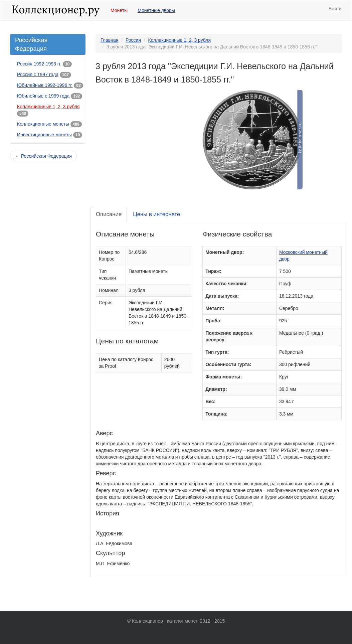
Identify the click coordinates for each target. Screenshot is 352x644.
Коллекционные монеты (44, 124)
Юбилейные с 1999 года (43, 96)
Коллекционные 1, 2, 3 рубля (48, 107)
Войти (335, 9)
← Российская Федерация (43, 156)
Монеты (119, 10)
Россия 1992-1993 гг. (39, 64)
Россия (133, 40)
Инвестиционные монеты (44, 135)
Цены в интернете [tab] (156, 214)
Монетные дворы (156, 10)
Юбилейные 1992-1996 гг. (45, 85)
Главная (109, 40)
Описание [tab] (109, 214)
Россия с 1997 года (38, 74)
